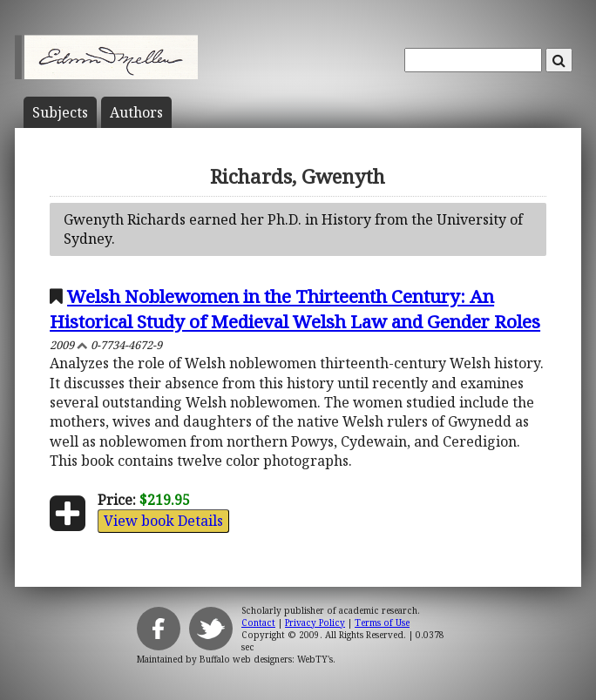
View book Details (163, 521)
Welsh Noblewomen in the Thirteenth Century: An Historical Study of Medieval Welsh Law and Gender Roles (295, 309)
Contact (258, 623)
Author (136, 112)
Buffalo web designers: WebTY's (266, 659)
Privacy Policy (315, 623)
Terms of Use (382, 623)
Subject (60, 112)
